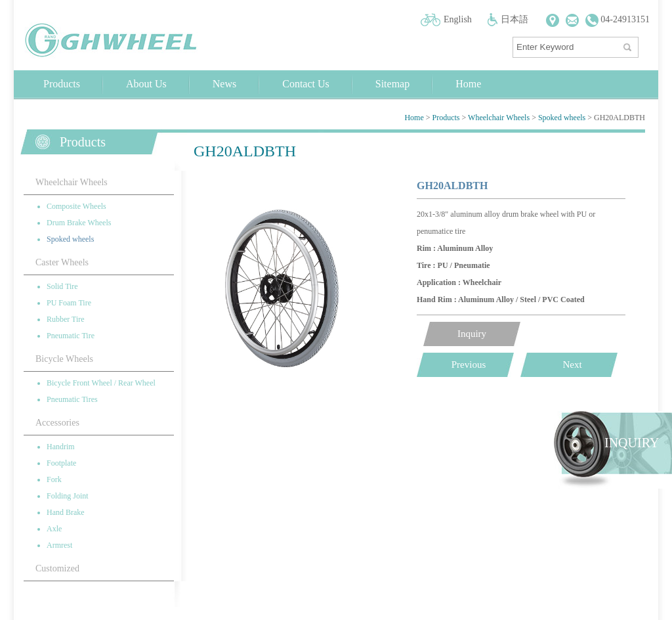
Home (468, 84)
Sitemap (392, 84)
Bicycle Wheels (64, 359)
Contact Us (306, 84)
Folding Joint (68, 496)
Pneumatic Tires (72, 399)
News (224, 84)
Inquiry (472, 334)
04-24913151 (618, 19)
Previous (469, 365)
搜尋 (629, 44)
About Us (146, 84)
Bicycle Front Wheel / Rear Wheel (101, 383)
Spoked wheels (562, 118)
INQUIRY (632, 443)
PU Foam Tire (69, 303)
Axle (54, 529)
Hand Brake (66, 512)
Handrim (61, 447)
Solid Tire (62, 286)
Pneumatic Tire (71, 336)
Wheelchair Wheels (499, 118)
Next (572, 365)
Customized (57, 568)
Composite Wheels (76, 206)
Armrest (59, 545)
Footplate (61, 463)
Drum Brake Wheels (79, 223)
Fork (54, 479)
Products (62, 84)
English (458, 19)
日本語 (514, 19)
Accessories (57, 423)
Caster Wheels (62, 262)
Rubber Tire (66, 319)
